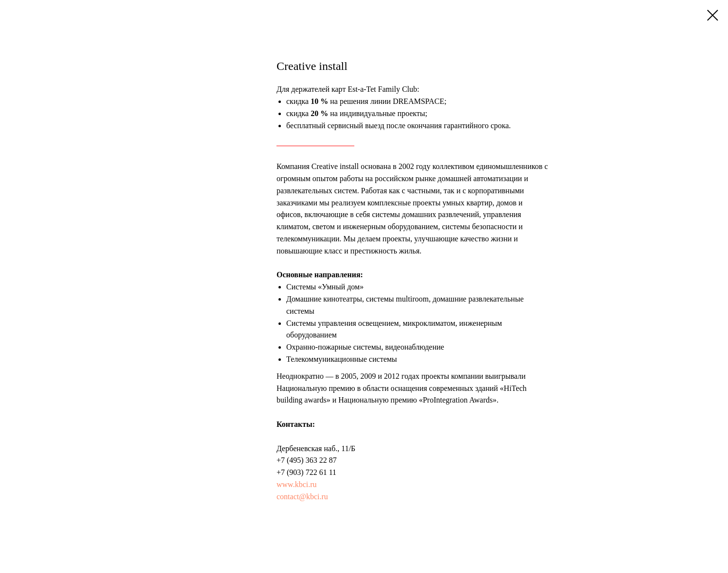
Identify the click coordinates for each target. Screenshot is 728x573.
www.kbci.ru (297, 484)
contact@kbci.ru (302, 497)
